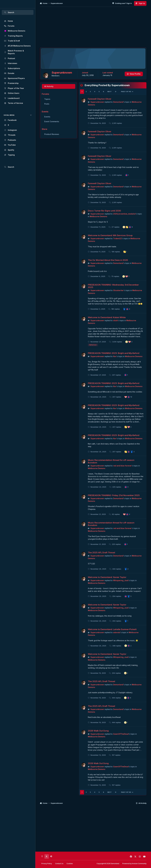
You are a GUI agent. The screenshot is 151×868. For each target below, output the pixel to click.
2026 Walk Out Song (98, 737)
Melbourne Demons (98, 223)
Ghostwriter (118, 297)
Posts (47, 110)
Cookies (70, 864)
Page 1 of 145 (127, 98)
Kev (115, 363)
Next (109, 98)
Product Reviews (52, 140)
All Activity (49, 93)
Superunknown (97, 108)
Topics (47, 105)
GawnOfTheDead (121, 740)
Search (9, 12)
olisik (115, 327)
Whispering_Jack (121, 587)
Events (47, 123)
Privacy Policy (47, 864)
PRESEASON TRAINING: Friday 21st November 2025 (114, 502)
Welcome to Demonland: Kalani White (107, 324)
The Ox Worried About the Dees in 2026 (108, 266)
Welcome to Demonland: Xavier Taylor (107, 583)
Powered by (134, 864)
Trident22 (117, 245)
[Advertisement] (93, 27)
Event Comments (52, 128)
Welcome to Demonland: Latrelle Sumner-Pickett (112, 636)
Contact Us (59, 864)
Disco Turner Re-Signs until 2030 (104, 217)
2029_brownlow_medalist (124, 220)
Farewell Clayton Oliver (100, 105)
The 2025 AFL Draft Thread (101, 559)
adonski (117, 639)
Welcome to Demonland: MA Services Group (110, 242)
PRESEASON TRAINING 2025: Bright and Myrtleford (114, 359)
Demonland (118, 108)
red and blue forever (122, 472)
